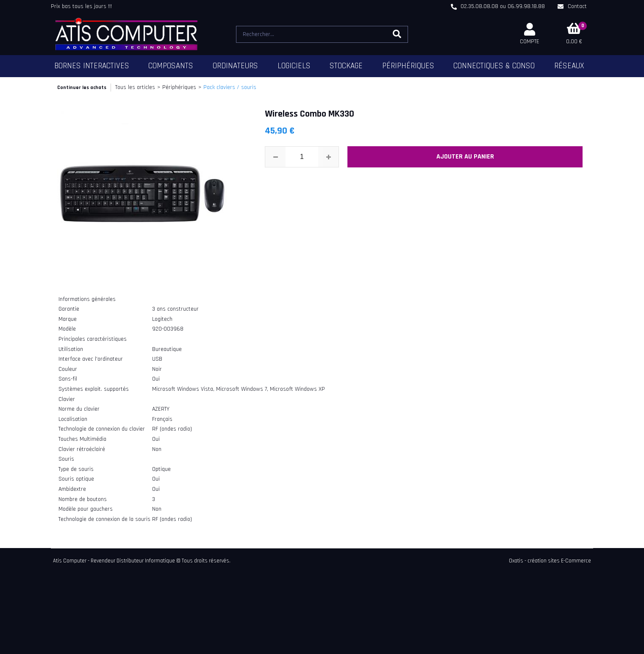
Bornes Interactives (92, 66)
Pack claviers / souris (230, 87)
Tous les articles (135, 87)
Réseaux (569, 66)
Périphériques (408, 66)
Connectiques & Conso (494, 66)
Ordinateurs (235, 66)
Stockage (346, 66)
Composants (171, 66)
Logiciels (294, 66)
